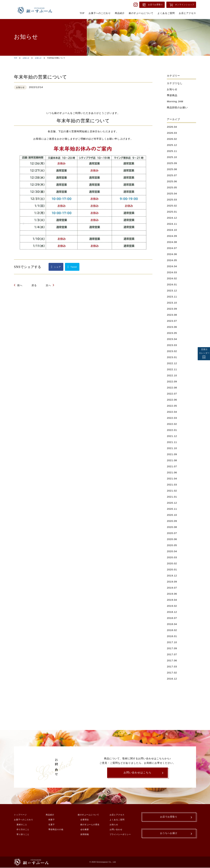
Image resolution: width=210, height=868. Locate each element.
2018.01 (172, 636)
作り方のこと (23, 830)
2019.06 (172, 594)
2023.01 (172, 357)
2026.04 (172, 127)
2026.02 (172, 139)
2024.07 (172, 248)
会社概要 (85, 830)
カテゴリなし (175, 83)
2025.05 (172, 187)
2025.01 (172, 212)
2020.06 (172, 539)
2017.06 (172, 660)
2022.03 (172, 418)
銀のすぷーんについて (88, 815)
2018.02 (172, 630)
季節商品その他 (56, 830)
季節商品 (172, 95)
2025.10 (172, 157)
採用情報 (85, 835)
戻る (34, 285)
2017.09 (172, 648)
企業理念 (85, 820)
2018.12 (172, 612)
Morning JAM (175, 101)
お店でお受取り (155, 5)
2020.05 (172, 545)
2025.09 (172, 163)
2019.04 (172, 600)
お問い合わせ (116, 830)
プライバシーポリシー (120, 835)
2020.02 (172, 563)
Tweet (74, 267)
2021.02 (172, 491)
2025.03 (172, 200)
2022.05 (172, 406)
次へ (48, 285)
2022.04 (172, 412)
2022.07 (172, 394)
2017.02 (172, 673)
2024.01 (172, 284)
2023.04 (172, 339)
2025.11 (172, 151)
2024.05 (172, 260)
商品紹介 (50, 815)
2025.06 (172, 181)
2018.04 (172, 624)
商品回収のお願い (177, 107)
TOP (15, 58)
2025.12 (172, 145)
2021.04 (172, 478)
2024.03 (172, 272)
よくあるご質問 (117, 820)
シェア (57, 267)
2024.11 (172, 224)
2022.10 (172, 375)
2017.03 (172, 666)
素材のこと (22, 825)
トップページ (20, 815)
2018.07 (172, 618)
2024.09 (172, 236)
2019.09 (172, 582)
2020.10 (172, 515)
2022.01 (172, 430)
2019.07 (172, 588)
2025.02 (172, 206)
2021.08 (172, 460)
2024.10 (172, 230)
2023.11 (172, 297)
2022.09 (172, 381)
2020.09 (172, 521)
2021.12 (172, 436)
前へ (20, 285)
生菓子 (52, 825)
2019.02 (172, 606)
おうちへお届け (169, 835)
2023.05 (172, 333)
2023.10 (172, 303)
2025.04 (172, 193)
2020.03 (172, 557)
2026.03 (172, 133)
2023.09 (172, 309)
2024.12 (172, 218)
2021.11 (172, 442)
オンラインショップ (185, 5)
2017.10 (172, 642)
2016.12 (172, 679)
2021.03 (172, 485)
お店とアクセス (117, 815)
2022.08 (172, 388)
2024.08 (172, 242)
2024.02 (172, 278)
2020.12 (172, 503)
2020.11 (172, 509)
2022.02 (172, 424)
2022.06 (172, 400)
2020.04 (172, 551)
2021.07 (172, 466)
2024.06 (172, 254)
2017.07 (172, 654)
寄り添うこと (23, 835)
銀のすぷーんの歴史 (90, 825)
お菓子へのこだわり (24, 820)
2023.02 (172, 351)
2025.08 (172, 169)
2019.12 (172, 576)
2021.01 (172, 497)
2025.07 (172, 175)
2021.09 (172, 454)
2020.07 (172, 533)
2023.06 (172, 327)
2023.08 (172, 315)
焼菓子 (52, 820)
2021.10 (172, 448)
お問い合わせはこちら (137, 773)
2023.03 (172, 345)
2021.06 (172, 472)
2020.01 (172, 569)
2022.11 (172, 369)
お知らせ (26, 58)
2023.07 (172, 321)
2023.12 (172, 291)
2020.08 (172, 527)
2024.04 (172, 266)
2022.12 (172, 363)
